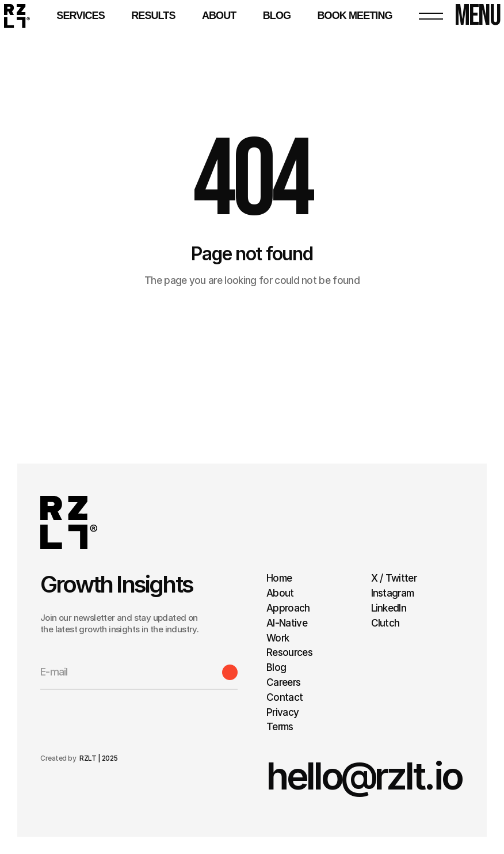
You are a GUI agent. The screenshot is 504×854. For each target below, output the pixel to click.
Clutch (385, 623)
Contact (285, 697)
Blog (276, 667)
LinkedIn (389, 608)
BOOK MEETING (354, 16)
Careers (283, 682)
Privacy (282, 712)
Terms (281, 727)
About (219, 16)
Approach (288, 608)
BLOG (277, 16)
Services (81, 16)
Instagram (393, 593)
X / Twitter (394, 578)
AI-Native (287, 623)
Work (278, 638)
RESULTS (153, 16)
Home (279, 578)
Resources (289, 652)
